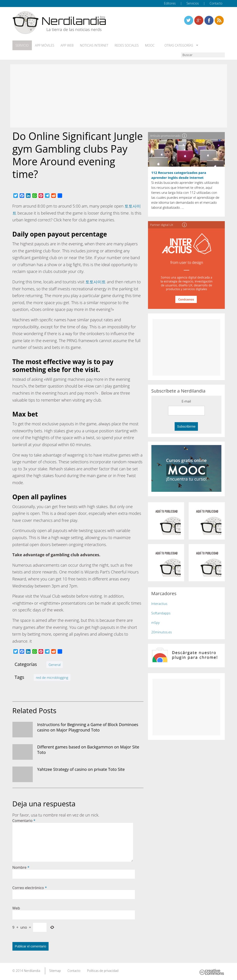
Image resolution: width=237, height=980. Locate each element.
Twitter (189, 20)
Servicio (22, 45)
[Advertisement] (119, 96)
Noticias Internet (94, 45)
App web (67, 45)
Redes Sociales (127, 45)
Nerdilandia (32, 971)
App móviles (45, 45)
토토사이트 (96, 282)
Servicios (193, 3)
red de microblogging (52, 677)
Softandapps (161, 613)
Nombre (21, 867)
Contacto (216, 3)
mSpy (156, 623)
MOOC (150, 45)
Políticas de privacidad (103, 971)
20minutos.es (162, 632)
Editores (170, 3)
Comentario (24, 821)
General (55, 665)
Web (16, 908)
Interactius (159, 604)
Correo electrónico (30, 888)
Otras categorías (178, 45)
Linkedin (219, 20)
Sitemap (55, 971)
